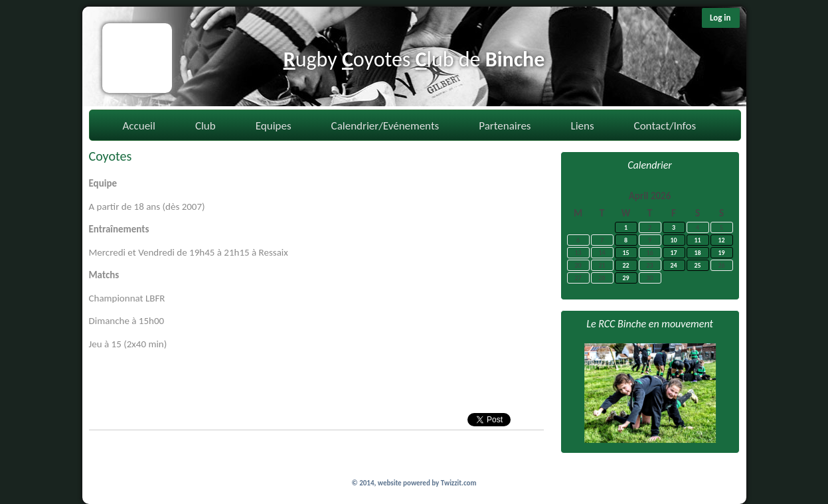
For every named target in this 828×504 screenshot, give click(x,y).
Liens (583, 126)
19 (721, 253)
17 (673, 253)
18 (697, 253)
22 (625, 265)
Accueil (139, 126)
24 (673, 265)
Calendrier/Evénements (385, 126)
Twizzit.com (459, 483)
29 (625, 278)
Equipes (274, 126)
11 (697, 240)
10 (673, 240)
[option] (650, 393)
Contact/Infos (665, 126)
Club (206, 126)
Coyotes (111, 156)
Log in (720, 18)
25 (697, 265)
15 (625, 253)
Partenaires (505, 126)
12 (721, 240)
